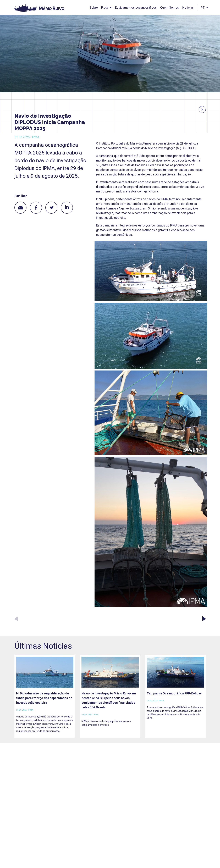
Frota (105, 7)
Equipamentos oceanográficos (136, 7)
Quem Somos (170, 7)
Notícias (188, 7)
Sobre (94, 7)
